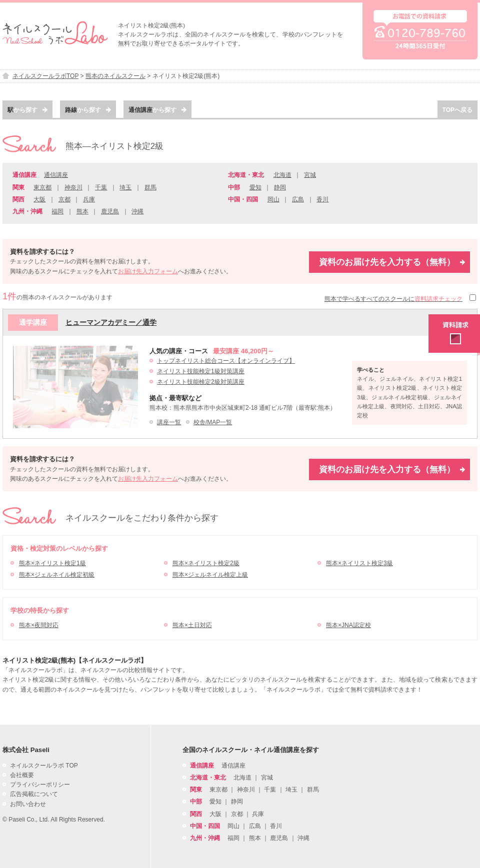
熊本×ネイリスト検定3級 (359, 563)
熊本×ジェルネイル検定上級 (210, 575)
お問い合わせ (28, 804)
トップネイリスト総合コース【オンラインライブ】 (226, 361)
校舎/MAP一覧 (213, 422)
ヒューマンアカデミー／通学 (111, 322)
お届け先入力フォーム (148, 271)
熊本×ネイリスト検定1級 (52, 563)
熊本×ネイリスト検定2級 (206, 563)
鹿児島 (110, 211)
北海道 (282, 175)
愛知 (255, 187)
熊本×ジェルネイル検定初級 (57, 575)
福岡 (57, 211)
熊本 (82, 211)
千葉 (101, 187)
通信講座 (56, 175)
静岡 (280, 187)
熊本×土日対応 (192, 625)
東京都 (42, 187)
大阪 (39, 199)
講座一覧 (169, 422)
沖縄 (137, 211)
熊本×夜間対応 (39, 625)
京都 (64, 199)
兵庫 (89, 199)
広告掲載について (34, 794)
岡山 (273, 199)
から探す (27, 110)
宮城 (310, 175)
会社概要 (22, 775)
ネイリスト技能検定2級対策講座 (201, 382)
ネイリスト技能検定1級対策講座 (201, 371)
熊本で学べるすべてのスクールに (393, 299)
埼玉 (125, 187)
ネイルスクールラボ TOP (44, 766)
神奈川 (73, 187)
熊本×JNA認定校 (348, 625)
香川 (322, 199)
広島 (298, 199)
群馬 (150, 187)
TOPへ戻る (457, 110)
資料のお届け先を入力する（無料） (392, 262)
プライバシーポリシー (40, 785)
